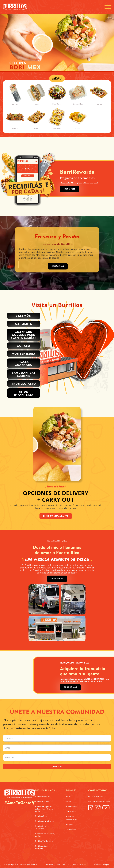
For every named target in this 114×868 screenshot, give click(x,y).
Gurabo (24, 346)
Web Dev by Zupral (102, 864)
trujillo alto (24, 384)
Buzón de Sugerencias (71, 818)
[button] (108, 7)
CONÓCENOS (58, 266)
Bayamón (24, 316)
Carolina (24, 324)
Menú (68, 801)
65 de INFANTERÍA (24, 393)
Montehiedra (24, 354)
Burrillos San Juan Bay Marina (45, 835)
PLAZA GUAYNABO (24, 363)
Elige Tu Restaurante (56, 516)
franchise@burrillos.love (99, 801)
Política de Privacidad (77, 864)
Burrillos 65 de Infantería (41, 847)
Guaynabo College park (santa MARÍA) (24, 335)
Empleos (69, 824)
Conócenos (57, 579)
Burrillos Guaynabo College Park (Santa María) (44, 809)
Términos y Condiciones (55, 864)
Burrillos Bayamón (43, 796)
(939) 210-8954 (96, 796)
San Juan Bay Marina (24, 374)
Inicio (68, 796)
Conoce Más (70, 687)
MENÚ (57, 78)
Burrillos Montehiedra (44, 821)
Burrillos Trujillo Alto (44, 841)
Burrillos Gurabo (42, 816)
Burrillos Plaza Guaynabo (41, 827)
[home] (15, 7)
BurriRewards (72, 806)
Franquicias (71, 829)
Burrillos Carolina (42, 801)
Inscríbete (70, 189)
